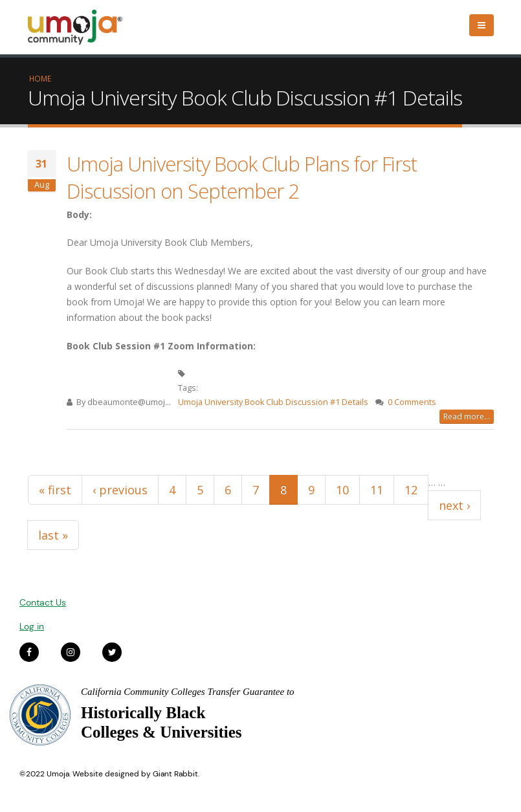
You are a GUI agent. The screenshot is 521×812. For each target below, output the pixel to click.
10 (342, 490)
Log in (32, 626)
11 (377, 490)
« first (55, 490)
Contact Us (43, 602)
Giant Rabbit (175, 774)
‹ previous (120, 490)
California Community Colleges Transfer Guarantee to (188, 692)
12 (411, 490)
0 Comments (412, 402)
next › (454, 505)
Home (40, 78)
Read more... (467, 416)
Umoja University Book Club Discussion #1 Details (273, 402)
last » (53, 535)
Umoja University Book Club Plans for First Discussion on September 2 (242, 177)
